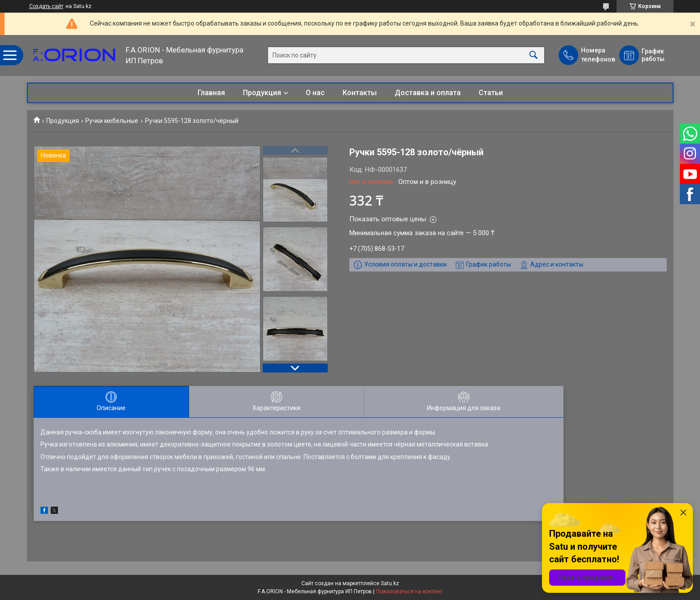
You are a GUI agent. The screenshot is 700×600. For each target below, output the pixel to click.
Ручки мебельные (112, 121)
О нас (315, 93)
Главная (211, 93)
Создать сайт (46, 6)
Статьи (491, 93)
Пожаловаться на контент (409, 591)
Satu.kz (390, 583)
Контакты (360, 93)
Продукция (262, 93)
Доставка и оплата (428, 93)
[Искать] (533, 55)
